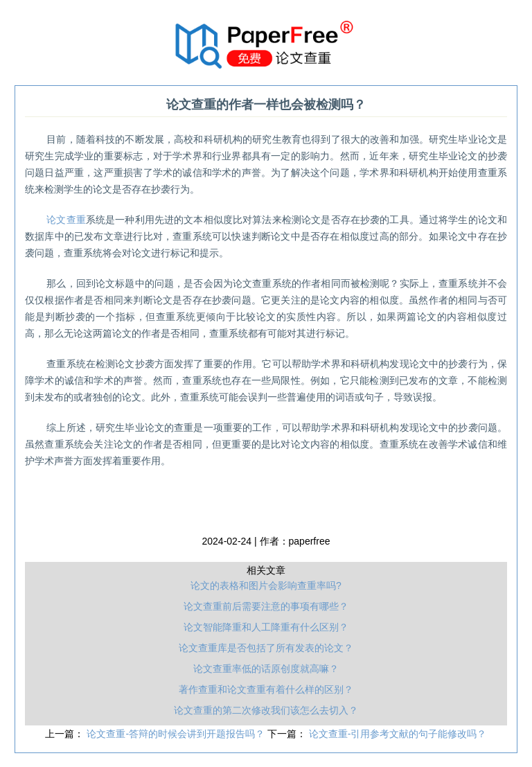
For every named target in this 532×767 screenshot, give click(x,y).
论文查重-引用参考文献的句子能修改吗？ (398, 734)
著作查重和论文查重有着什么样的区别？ (266, 689)
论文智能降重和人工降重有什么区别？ (266, 627)
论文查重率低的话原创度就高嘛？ (266, 669)
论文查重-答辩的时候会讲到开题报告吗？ (177, 734)
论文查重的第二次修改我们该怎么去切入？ (266, 710)
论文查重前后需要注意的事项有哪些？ (266, 606)
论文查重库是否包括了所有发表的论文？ (266, 648)
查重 (66, 220)
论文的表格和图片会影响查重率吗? (266, 585)
